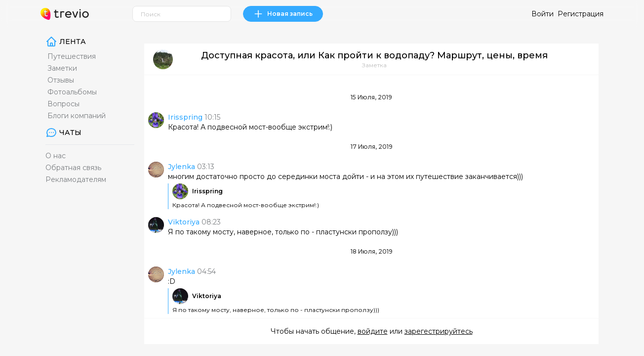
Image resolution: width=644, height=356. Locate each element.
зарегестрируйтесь (439, 331)
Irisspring (207, 191)
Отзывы (61, 80)
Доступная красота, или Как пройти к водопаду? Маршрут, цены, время (374, 55)
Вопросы (63, 104)
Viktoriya (207, 296)
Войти (543, 14)
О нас (56, 156)
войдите (373, 331)
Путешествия (72, 56)
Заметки (62, 68)
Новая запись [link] (283, 14)
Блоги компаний (77, 116)
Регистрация (581, 14)
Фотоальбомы (72, 92)
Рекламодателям (76, 179)
